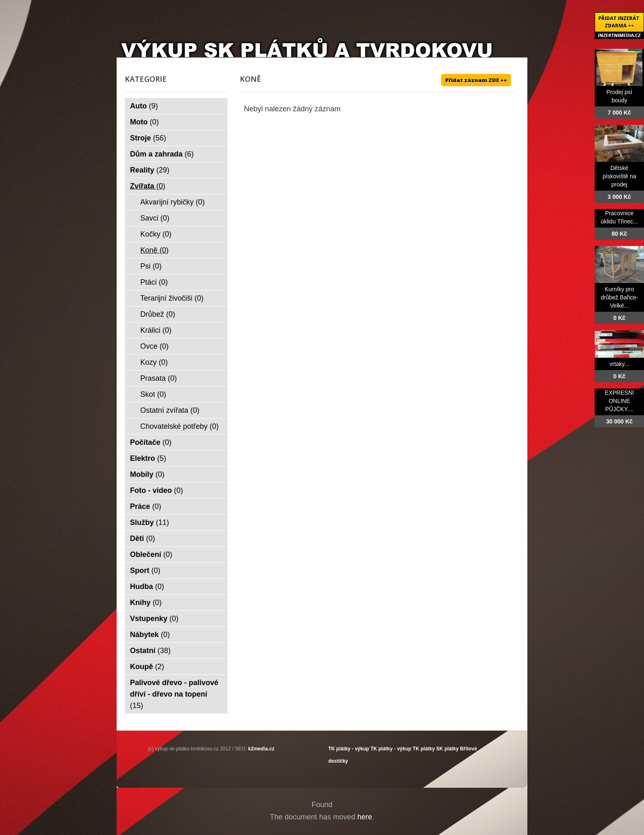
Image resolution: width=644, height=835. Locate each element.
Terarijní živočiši (172, 298)
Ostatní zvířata (170, 410)
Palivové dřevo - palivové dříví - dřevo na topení (174, 694)
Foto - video (157, 490)
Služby (150, 522)
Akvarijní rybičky (173, 202)
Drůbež (158, 314)
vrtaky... (619, 364)
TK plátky (424, 749)
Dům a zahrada (162, 154)
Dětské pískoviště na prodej (619, 176)
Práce (146, 506)
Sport (145, 570)
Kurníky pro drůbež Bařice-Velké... (619, 297)
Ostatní (151, 651)
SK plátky (447, 749)
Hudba (147, 587)
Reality (150, 170)
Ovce (155, 346)
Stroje (148, 138)
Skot (153, 394)
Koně (155, 250)
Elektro (148, 458)
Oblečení (151, 554)
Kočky (156, 234)
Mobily (147, 474)
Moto (145, 122)
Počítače (151, 442)
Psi (151, 266)
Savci (155, 218)
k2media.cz (261, 749)
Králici (156, 330)
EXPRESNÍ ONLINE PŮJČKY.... (620, 401)
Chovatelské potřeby (180, 426)
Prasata (159, 378)
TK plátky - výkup (348, 749)
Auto (144, 106)
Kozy (154, 362)
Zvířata (148, 186)
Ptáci (154, 282)
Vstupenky (154, 619)
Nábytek (150, 635)
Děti (143, 538)
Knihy (146, 603)
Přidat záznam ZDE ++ (476, 80)
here (365, 817)
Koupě (147, 667)
